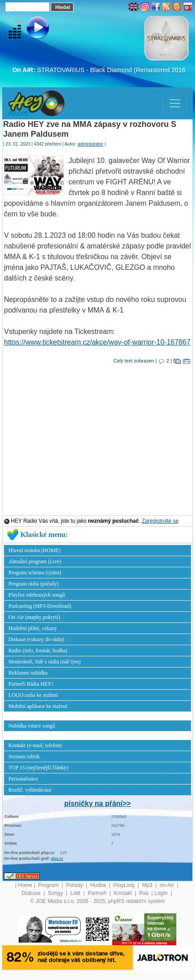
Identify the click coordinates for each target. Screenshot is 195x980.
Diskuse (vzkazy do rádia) (37, 639)
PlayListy (124, 885)
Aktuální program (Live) (35, 561)
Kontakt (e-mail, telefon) (35, 745)
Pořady (75, 885)
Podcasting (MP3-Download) (40, 606)
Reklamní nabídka (28, 673)
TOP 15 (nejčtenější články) (38, 768)
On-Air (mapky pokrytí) (34, 617)
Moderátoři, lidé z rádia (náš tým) (45, 662)
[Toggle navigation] (175, 103)
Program (49, 885)
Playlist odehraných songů (37, 595)
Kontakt (124, 893)
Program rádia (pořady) (34, 584)
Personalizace (23, 779)
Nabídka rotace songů (32, 726)
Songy (56, 893)
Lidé (76, 893)
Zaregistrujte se (160, 521)
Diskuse (32, 893)
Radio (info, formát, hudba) (38, 651)
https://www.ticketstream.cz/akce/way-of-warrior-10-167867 (97, 342)
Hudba (99, 885)
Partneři (98, 893)
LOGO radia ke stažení (33, 695)
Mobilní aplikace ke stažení (38, 706)
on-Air (168, 885)
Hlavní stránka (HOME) (35, 550)
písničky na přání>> (97, 803)
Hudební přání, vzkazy (33, 628)
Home (25, 885)
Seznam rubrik (24, 756)
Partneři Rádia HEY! (31, 684)
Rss (145, 893)
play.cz (57, 858)
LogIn (162, 893)
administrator (90, 144)
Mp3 (148, 885)
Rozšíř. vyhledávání (30, 790)
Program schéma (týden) (35, 573)
